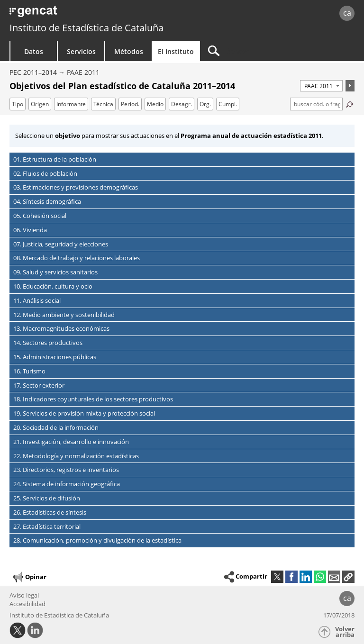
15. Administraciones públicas (55, 357)
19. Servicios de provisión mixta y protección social (84, 413)
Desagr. (182, 104)
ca (347, 13)
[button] (348, 577)
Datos (34, 51)
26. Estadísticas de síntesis (50, 512)
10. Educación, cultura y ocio (53, 286)
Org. (205, 104)
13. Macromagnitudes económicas (61, 328)
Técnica (103, 104)
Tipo (18, 104)
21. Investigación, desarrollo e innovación (71, 442)
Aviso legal (24, 595)
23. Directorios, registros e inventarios (66, 470)
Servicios (81, 51)
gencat (78, 14)
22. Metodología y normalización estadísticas (76, 456)
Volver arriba (345, 632)
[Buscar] (259, 51)
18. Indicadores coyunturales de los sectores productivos (93, 399)
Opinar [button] (29, 577)
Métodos (129, 51)
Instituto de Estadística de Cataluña (86, 28)
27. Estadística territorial (47, 526)
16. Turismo (29, 371)
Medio (155, 104)
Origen (40, 104)
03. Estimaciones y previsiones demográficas (76, 187)
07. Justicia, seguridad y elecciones (61, 244)
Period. (130, 104)
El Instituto (176, 51)
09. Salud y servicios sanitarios (55, 272)
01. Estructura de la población (55, 159)
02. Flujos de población (45, 173)
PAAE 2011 (83, 72)
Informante (71, 104)
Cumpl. (228, 104)
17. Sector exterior (39, 385)
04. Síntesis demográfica (47, 201)
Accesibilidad (27, 604)
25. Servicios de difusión (47, 498)
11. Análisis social (37, 300)
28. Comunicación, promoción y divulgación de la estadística (97, 540)
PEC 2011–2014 (33, 72)
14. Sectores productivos (48, 343)
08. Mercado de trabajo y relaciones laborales (77, 258)
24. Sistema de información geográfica (67, 484)
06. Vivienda (30, 230)
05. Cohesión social (40, 216)
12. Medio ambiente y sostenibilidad (64, 315)
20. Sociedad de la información (56, 427)
